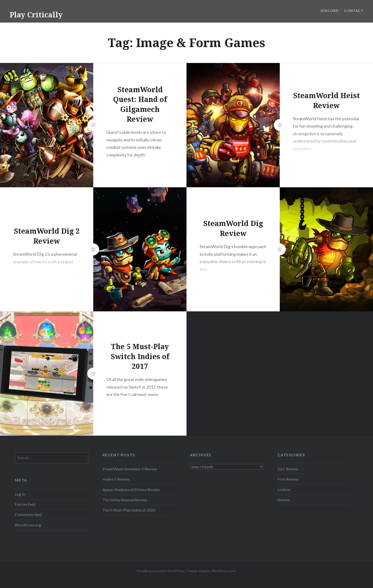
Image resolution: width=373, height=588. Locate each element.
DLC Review (288, 469)
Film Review (288, 479)
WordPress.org (28, 525)
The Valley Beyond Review (125, 500)
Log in (20, 494)
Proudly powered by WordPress (160, 571)
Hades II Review (116, 479)
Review (284, 500)
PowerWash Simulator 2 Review (130, 469)
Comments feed (28, 514)
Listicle (284, 489)
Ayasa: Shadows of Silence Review (131, 489)
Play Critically (36, 15)
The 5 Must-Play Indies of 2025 (129, 510)
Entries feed (25, 504)
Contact (354, 11)
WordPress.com (224, 571)
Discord (330, 11)
